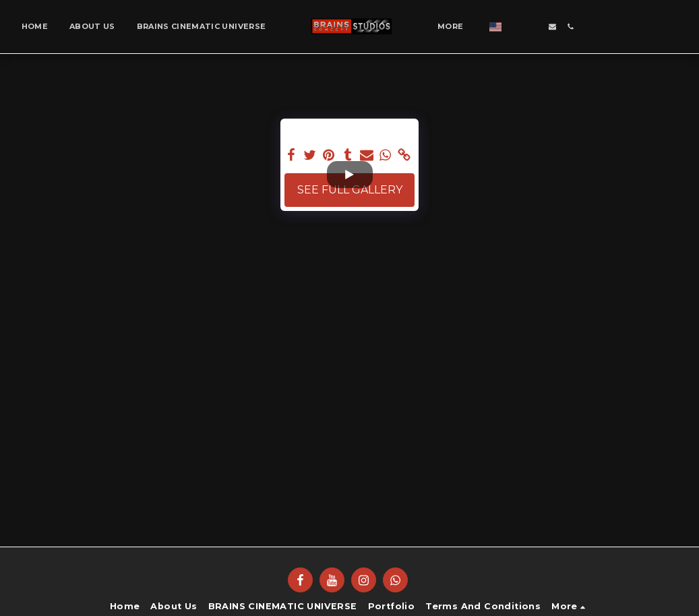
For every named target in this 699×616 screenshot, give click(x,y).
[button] (516, 27)
